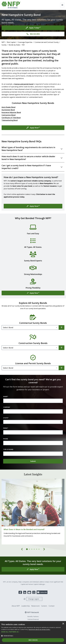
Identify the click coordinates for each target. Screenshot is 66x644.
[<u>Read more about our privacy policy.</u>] (39, 629)
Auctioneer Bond (8, 110)
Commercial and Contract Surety (47, 42)
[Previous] (22, 549)
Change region (34, 599)
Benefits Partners (33, 617)
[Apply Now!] (33, 128)
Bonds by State (14, 45)
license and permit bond (24, 84)
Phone (6, 439)
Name (6, 397)
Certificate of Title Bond (11, 118)
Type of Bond (8, 449)
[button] (33, 632)
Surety (4, 45)
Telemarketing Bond (10, 120)
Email (6, 428)
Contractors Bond (9, 115)
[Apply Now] (33, 293)
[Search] (62, 327)
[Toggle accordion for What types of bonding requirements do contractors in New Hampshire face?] (33, 149)
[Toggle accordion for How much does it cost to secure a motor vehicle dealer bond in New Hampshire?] (33, 158)
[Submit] (33, 461)
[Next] (44, 549)
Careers (44, 606)
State (6, 418)
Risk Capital (11, 42)
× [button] (63, 624)
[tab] (27, 549)
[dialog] (33, 633)
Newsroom (35, 606)
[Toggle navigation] (62, 5)
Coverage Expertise (25, 42)
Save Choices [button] (33, 640)
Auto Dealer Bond (8, 107)
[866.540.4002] (33, 34)
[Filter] (30, 327)
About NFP (16, 606)
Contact (52, 606)
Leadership (26, 606)
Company (7, 407)
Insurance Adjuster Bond (11, 112)
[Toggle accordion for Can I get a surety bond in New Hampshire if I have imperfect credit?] (33, 167)
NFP (3, 42)
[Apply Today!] (33, 28)
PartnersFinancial (33, 619)
